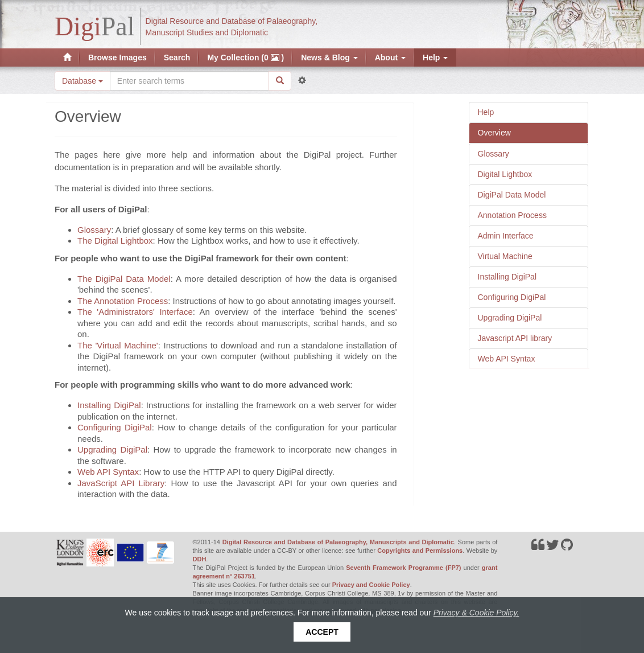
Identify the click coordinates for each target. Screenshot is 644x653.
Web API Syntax (507, 359)
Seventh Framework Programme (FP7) (403, 568)
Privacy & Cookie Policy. (476, 613)
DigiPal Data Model (512, 195)
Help (435, 58)
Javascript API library (515, 338)
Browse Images (117, 58)
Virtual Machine (505, 256)
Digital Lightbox (505, 174)
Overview (494, 133)
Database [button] (82, 81)
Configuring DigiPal (512, 297)
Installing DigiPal (507, 277)
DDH (200, 559)
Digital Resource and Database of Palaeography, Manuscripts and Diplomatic (338, 542)
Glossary (494, 154)
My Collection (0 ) (245, 58)
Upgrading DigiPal (510, 318)
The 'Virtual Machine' (118, 345)
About (390, 58)
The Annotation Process (123, 301)
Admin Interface (506, 236)
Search (177, 58)
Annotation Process (512, 215)
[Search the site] (189, 81)
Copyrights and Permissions (420, 551)
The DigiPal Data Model (124, 279)
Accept (322, 632)
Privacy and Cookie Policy (371, 585)
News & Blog (329, 58)
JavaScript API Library (121, 483)
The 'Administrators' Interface (135, 312)
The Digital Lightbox (115, 241)
